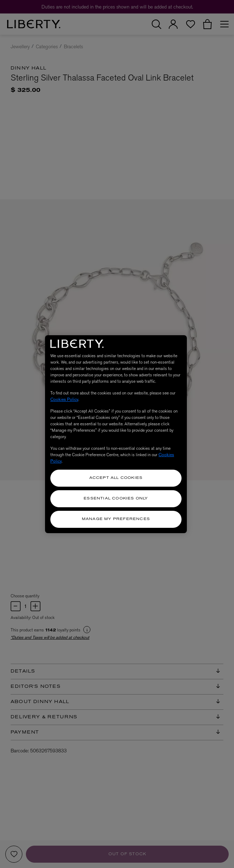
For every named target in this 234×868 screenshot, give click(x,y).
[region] (116, 434)
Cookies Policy (64, 399)
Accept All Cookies (116, 478)
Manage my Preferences (116, 519)
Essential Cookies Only (116, 499)
